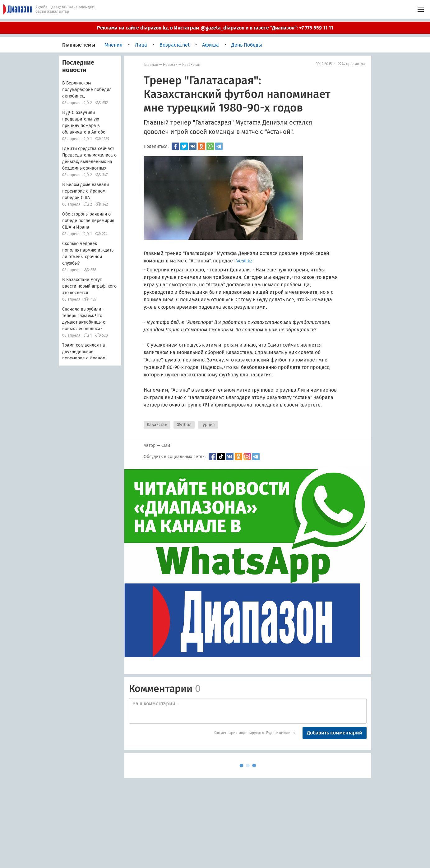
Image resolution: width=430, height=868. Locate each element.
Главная (151, 65)
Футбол (184, 425)
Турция (208, 425)
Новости (170, 65)
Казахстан (191, 65)
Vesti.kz (244, 261)
